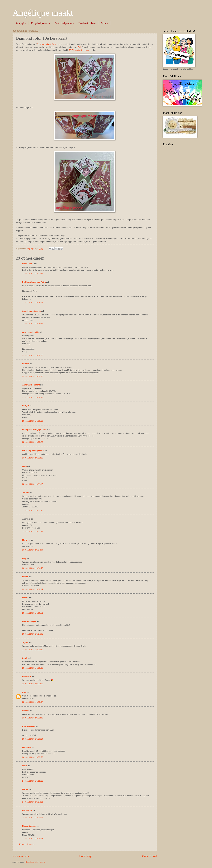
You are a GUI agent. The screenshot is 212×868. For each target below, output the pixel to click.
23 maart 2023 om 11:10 (33, 458)
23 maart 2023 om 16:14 (33, 589)
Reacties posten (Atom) (35, 862)
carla (24, 466)
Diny (24, 558)
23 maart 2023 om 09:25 (33, 442)
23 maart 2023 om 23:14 (33, 739)
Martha (25, 598)
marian (25, 577)
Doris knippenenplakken (33, 451)
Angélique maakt (43, 13)
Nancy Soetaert (29, 826)
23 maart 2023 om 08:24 (33, 324)
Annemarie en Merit (31, 385)
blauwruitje (27, 810)
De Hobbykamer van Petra (34, 282)
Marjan (26, 789)
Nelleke (26, 711)
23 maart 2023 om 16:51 (33, 613)
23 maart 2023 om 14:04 (33, 550)
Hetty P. (26, 406)
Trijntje (25, 642)
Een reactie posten (27, 844)
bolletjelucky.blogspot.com (34, 430)
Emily (80, 47)
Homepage (86, 856)
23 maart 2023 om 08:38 (33, 397)
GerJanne (27, 747)
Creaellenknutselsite (31, 311)
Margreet (26, 540)
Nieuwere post (21, 856)
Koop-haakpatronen (40, 23)
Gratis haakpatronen (64, 23)
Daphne (26, 364)
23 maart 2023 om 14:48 (33, 568)
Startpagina (21, 23)
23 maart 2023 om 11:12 (33, 484)
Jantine (26, 493)
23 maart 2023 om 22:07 (33, 702)
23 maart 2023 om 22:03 (33, 684)
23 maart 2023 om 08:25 (33, 355)
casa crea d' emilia (31, 332)
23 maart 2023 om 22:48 (33, 718)
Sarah (25, 658)
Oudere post (150, 856)
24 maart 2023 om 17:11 (33, 802)
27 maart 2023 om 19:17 (33, 839)
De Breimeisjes (29, 621)
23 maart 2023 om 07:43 (33, 274)
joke (24, 692)
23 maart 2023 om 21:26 (33, 668)
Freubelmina (28, 264)
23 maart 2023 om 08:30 (33, 376)
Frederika (26, 677)
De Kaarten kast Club (46, 44)
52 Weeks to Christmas (79, 50)
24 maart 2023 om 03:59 (33, 757)
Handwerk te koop (87, 23)
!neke (25, 766)
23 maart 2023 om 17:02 (33, 634)
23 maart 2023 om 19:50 (33, 650)
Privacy (104, 23)
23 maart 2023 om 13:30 (33, 510)
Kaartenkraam (29, 726)
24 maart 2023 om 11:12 (33, 781)
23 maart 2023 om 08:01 (33, 303)
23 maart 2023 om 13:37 (33, 531)
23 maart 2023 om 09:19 (33, 421)
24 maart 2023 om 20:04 (33, 818)
